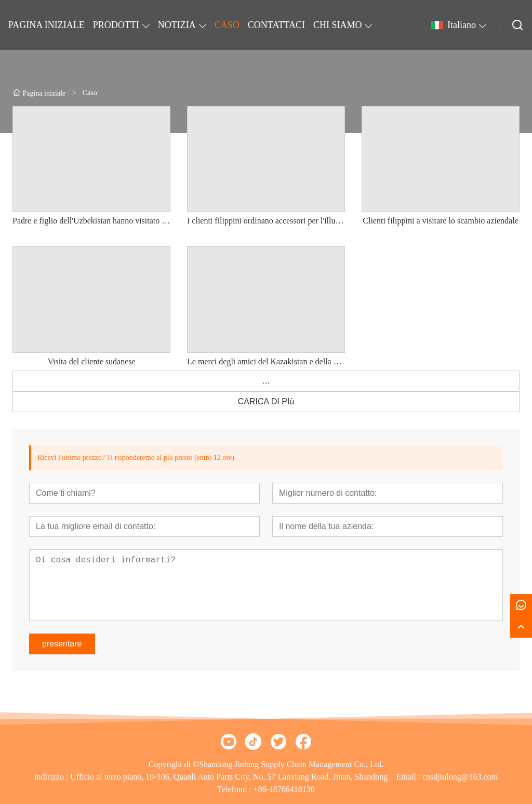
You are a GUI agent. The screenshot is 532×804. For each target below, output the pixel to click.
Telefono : (235, 789)
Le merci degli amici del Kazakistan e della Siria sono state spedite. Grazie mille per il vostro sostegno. (266, 361)
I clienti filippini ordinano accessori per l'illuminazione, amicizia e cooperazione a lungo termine (266, 221)
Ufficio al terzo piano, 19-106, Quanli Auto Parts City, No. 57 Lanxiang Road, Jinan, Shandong (229, 777)
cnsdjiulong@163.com (460, 777)
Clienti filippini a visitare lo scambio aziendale (440, 221)
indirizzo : (52, 777)
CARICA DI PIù (266, 401)
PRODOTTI (116, 25)
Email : (409, 777)
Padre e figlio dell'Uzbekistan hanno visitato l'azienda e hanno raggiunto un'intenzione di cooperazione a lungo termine (91, 221)
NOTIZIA (177, 25)
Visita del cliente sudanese (91, 361)
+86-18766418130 (284, 789)
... (266, 381)
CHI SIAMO (338, 25)
